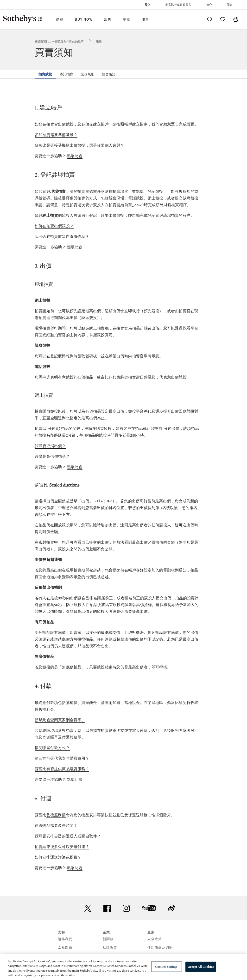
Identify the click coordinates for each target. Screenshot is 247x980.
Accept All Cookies (201, 967)
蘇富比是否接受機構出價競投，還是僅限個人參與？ (79, 145)
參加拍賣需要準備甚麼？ (56, 135)
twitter (88, 908)
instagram (126, 908)
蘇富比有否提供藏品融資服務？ (62, 769)
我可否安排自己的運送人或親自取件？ (68, 836)
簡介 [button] (209, 5)
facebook (107, 908)
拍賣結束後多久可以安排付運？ (62, 847)
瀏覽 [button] (127, 20)
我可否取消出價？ (50, 446)
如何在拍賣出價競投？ (54, 226)
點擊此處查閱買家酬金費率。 (60, 720)
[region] (123, 967)
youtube (149, 908)
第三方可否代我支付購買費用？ (62, 758)
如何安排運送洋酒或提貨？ (58, 857)
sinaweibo (171, 908)
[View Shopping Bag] (236, 19)
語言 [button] (230, 5)
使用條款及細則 (160, 948)
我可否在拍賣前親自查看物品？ (62, 237)
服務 (99, 42)
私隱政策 (110, 948)
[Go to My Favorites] (223, 19)
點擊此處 (75, 156)
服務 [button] (145, 20)
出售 (108, 20)
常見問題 (65, 948)
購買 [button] (60, 20)
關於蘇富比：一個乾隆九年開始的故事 (59, 42)
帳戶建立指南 (136, 124)
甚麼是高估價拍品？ (52, 456)
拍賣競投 (45, 74)
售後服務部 (56, 815)
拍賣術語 (109, 74)
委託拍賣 (66, 74)
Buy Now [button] (84, 20)
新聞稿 (108, 939)
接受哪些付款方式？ (52, 748)
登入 (148, 5)
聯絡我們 (65, 939)
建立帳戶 (101, 124)
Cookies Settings (166, 967)
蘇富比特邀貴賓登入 (178, 5)
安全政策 (155, 939)
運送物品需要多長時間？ (56, 826)
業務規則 (88, 74)
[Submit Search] (210, 19)
